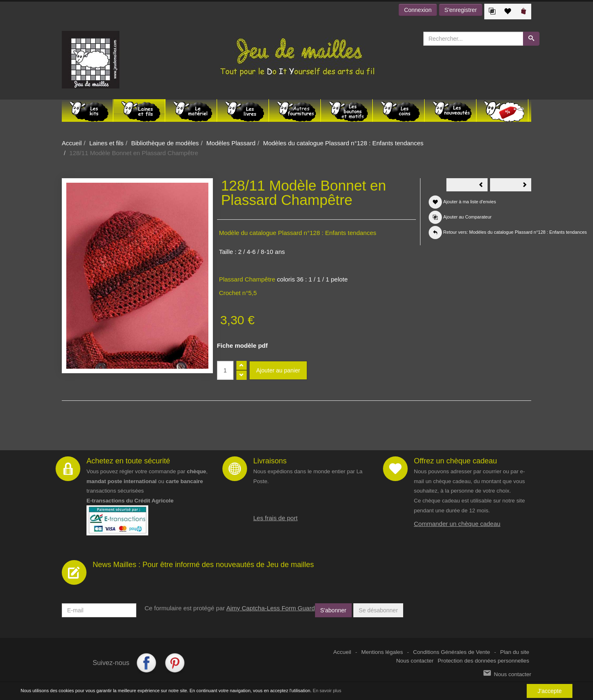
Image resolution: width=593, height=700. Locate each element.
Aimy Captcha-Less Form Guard (270, 608)
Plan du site (515, 652)
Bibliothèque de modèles (165, 143)
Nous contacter (415, 661)
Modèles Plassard (231, 143)
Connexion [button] (418, 10)
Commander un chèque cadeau (457, 524)
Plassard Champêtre (247, 279)
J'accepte (550, 691)
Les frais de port (275, 518)
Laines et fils (106, 143)
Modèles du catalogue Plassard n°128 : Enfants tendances (343, 143)
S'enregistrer (461, 10)
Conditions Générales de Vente (452, 652)
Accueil (72, 143)
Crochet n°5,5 (238, 293)
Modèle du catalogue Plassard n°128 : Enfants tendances (298, 233)
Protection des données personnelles (483, 661)
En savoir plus (327, 691)
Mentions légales (382, 652)
